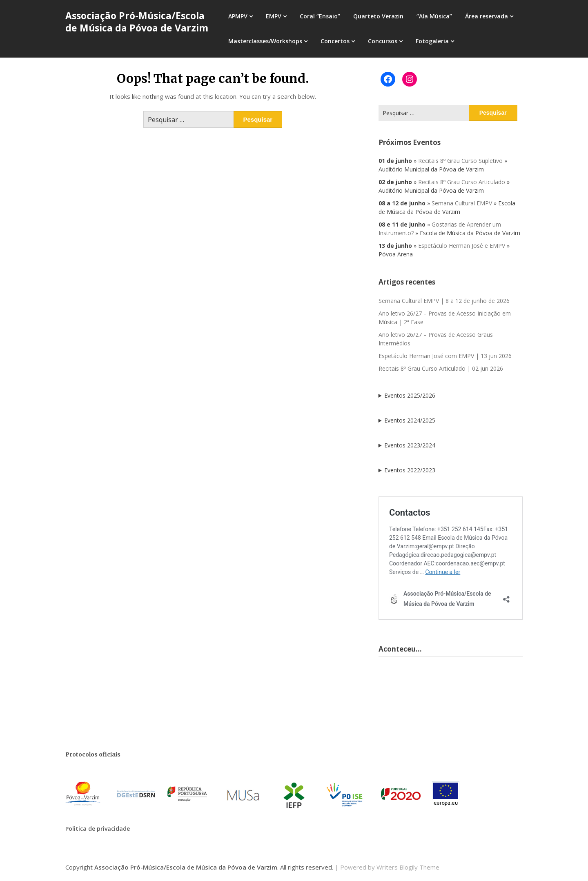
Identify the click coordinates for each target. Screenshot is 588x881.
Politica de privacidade (98, 829)
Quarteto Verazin (378, 16)
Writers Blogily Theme (408, 867)
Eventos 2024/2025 (410, 420)
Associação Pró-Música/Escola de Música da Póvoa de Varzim (137, 22)
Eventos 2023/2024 (410, 445)
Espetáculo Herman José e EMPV (462, 246)
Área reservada (487, 16)
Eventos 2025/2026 (410, 395)
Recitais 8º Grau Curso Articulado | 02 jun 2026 (441, 368)
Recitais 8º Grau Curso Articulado (462, 182)
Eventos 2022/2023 (410, 470)
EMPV (274, 16)
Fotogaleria (432, 41)
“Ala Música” (434, 16)
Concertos (335, 41)
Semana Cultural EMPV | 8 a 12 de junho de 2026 (444, 301)
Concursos (383, 41)
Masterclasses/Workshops (265, 41)
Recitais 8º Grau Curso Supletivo (460, 161)
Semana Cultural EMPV (462, 203)
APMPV (238, 16)
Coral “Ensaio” (320, 16)
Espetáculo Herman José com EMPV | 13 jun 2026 (445, 356)
